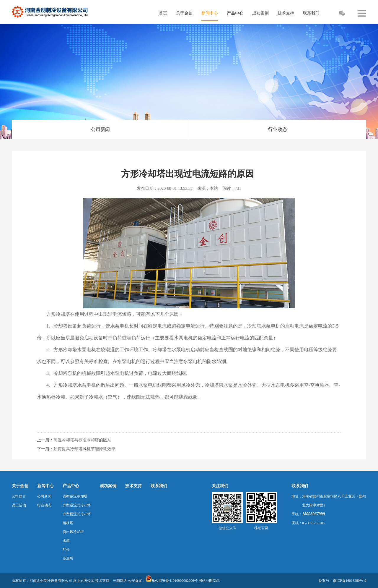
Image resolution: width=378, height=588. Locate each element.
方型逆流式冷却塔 (77, 505)
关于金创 (20, 486)
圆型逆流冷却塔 (75, 496)
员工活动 (19, 505)
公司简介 (19, 496)
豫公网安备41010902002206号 (175, 581)
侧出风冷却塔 (73, 532)
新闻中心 (45, 486)
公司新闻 (100, 129)
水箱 (66, 541)
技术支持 (133, 486)
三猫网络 (120, 581)
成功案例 (108, 486)
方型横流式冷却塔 (77, 514)
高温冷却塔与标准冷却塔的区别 (82, 440)
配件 (66, 550)
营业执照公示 (84, 581)
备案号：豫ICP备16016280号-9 (342, 581)
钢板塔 (68, 523)
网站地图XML (210, 581)
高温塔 (68, 558)
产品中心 (71, 486)
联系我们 (159, 486)
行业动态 (278, 129)
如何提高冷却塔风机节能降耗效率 (84, 449)
